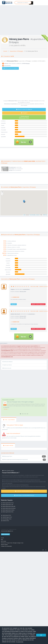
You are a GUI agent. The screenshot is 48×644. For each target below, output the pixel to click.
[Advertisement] (13, 22)
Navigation (24, 113)
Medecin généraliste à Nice (7, 512)
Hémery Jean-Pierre (7, 456)
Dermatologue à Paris (6, 519)
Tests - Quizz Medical (9, 420)
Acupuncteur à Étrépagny (16, 51)
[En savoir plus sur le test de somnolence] (4, 434)
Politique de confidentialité (6, 546)
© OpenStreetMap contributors (34, 215)
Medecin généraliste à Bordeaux (8, 508)
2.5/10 (4, 253)
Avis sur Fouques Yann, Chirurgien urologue (20, 402)
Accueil (5, 51)
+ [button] (2, 192)
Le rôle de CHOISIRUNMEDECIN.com (24, 491)
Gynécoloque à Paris (6, 515)
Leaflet (24, 215)
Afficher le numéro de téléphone (11, 68)
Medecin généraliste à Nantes (8, 510)
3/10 (4, 255)
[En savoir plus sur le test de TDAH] (4, 426)
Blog (2, 539)
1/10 (4, 241)
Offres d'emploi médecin (8, 471)
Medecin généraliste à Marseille (8, 506)
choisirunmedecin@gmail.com (7, 531)
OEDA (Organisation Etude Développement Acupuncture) (15, 459)
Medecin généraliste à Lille (7, 505)
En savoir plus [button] (20, 642)
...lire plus (6, 409)
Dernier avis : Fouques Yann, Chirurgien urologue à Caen (12, 543)
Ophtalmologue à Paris (7, 517)
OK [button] (41, 635)
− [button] (2, 194)
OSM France (45, 215)
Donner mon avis (7, 368)
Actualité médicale (8, 445)
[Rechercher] (23, 3)
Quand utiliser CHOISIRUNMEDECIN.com (24, 495)
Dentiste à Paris (5, 521)
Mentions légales (4, 545)
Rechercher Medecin (8, 362)
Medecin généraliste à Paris (8, 503)
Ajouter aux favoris (7, 365)
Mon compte (4, 541)
